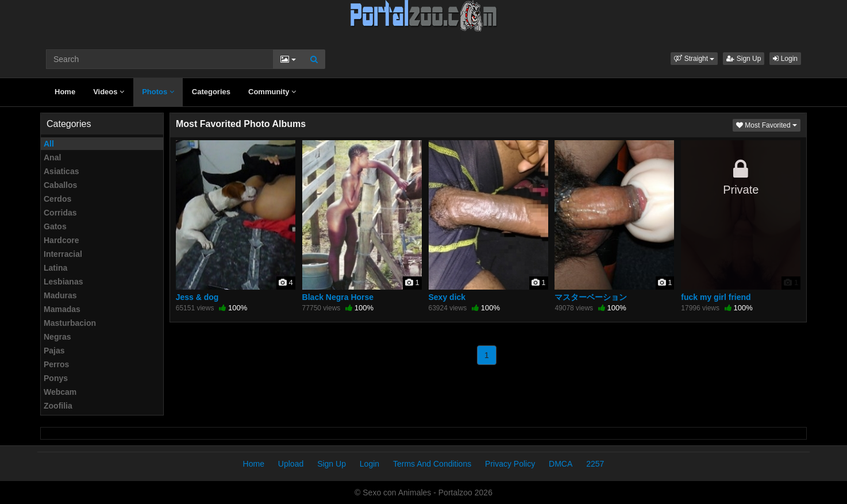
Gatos (55, 226)
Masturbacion (70, 323)
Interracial (63, 254)
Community (272, 92)
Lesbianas (63, 282)
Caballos (60, 185)
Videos (109, 92)
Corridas (60, 213)
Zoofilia (58, 406)
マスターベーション (591, 297)
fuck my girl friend (716, 297)
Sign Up (744, 59)
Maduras (60, 295)
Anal (52, 157)
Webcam (60, 392)
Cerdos (57, 199)
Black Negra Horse (338, 297)
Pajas (54, 351)
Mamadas (62, 309)
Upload (291, 464)
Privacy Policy (510, 464)
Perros (56, 364)
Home (65, 92)
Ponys (56, 378)
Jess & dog (197, 297)
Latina (55, 268)
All (49, 144)
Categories (211, 92)
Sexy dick (447, 297)
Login (785, 59)
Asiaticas (61, 171)
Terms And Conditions (432, 464)
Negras (57, 337)
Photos (158, 92)
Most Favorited (768, 124)
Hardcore (61, 240)
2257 (595, 464)
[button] (694, 59)
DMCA (561, 464)
